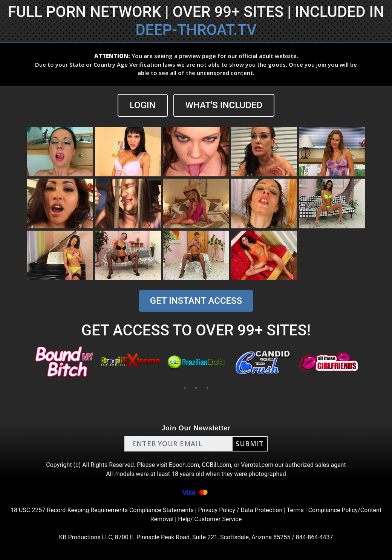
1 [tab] (185, 388)
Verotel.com (257, 465)
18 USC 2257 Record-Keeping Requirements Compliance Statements (102, 510)
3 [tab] (207, 388)
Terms (295, 510)
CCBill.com (216, 465)
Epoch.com (184, 465)
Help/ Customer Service (210, 519)
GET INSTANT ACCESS (196, 301)
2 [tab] (196, 388)
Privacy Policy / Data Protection (240, 510)
